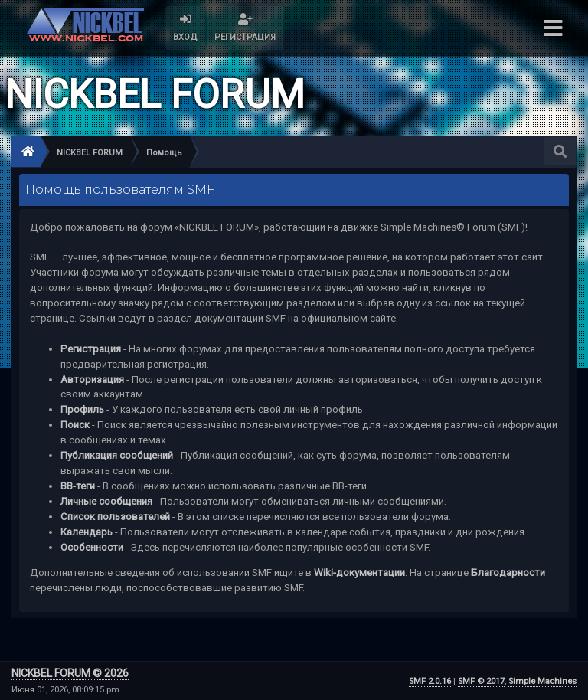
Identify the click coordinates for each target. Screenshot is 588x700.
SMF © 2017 (481, 681)
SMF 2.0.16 (430, 681)
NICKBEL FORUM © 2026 (70, 673)
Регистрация (91, 349)
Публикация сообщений (117, 455)
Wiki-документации (359, 572)
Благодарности (508, 572)
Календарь (87, 532)
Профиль (82, 409)
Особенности (92, 547)
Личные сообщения (106, 501)
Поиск (75, 425)
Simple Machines (542, 681)
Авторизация (92, 379)
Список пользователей (115, 517)
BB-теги (78, 486)
